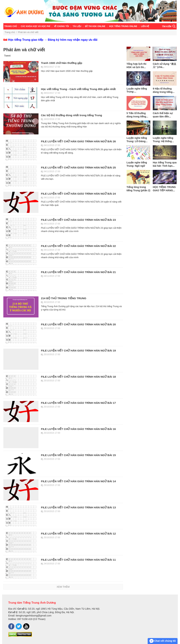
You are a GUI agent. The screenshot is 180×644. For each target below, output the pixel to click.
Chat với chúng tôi (163, 641)
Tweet (7, 56)
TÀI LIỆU (77, 26)
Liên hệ (145, 26)
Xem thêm (63, 587)
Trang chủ (11, 26)
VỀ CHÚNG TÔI (61, 26)
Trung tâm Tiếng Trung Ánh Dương (32, 603)
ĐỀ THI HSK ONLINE (95, 26)
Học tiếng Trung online (123, 26)
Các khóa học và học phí (35, 26)
